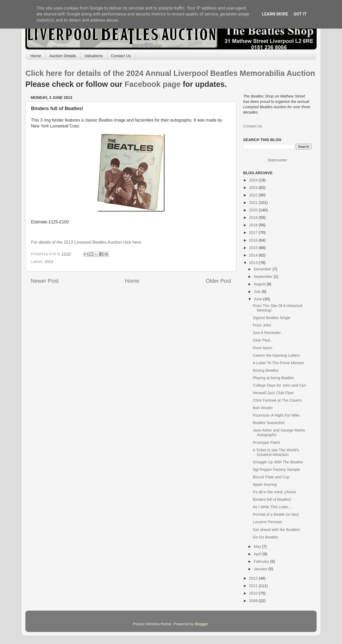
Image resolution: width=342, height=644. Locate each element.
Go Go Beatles (265, 537)
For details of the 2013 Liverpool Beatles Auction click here (86, 242)
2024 (254, 180)
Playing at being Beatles (273, 378)
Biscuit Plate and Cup (271, 477)
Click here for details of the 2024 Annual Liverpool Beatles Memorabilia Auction (170, 73)
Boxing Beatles (266, 370)
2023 (254, 188)
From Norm (263, 348)
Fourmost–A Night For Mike (276, 415)
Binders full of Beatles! (272, 499)
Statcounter (277, 160)
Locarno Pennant (267, 522)
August (260, 284)
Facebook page (153, 84)
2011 (254, 586)
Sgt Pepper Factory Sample (276, 470)
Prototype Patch (266, 443)
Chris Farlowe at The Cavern (277, 400)
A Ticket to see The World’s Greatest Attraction (276, 452)
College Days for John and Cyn (279, 385)
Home (36, 56)
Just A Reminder (267, 333)
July (258, 292)
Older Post (218, 281)
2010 (254, 593)
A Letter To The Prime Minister (279, 363)
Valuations (94, 56)
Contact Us (121, 56)
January (261, 569)
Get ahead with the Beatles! (276, 530)
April (258, 554)
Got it (300, 14)
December (263, 269)
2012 (254, 578)
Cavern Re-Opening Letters (276, 355)
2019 (254, 218)
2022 (254, 195)
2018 (254, 225)
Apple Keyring (265, 484)
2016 (254, 240)
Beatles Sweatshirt (269, 423)
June (259, 299)
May (258, 546)
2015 (254, 248)
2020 (254, 210)
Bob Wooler (263, 408)
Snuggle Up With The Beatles (278, 462)
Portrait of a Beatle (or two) (276, 514)
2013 (49, 262)
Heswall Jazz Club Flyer (273, 393)
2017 (254, 232)
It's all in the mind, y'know (274, 492)
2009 (254, 601)
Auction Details (63, 56)
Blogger (202, 624)
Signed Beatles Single (272, 318)
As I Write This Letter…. (273, 507)
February (262, 561)
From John (262, 325)
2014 (254, 255)
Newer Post (45, 281)
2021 (254, 203)
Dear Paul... (263, 340)
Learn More (275, 14)
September (264, 277)
